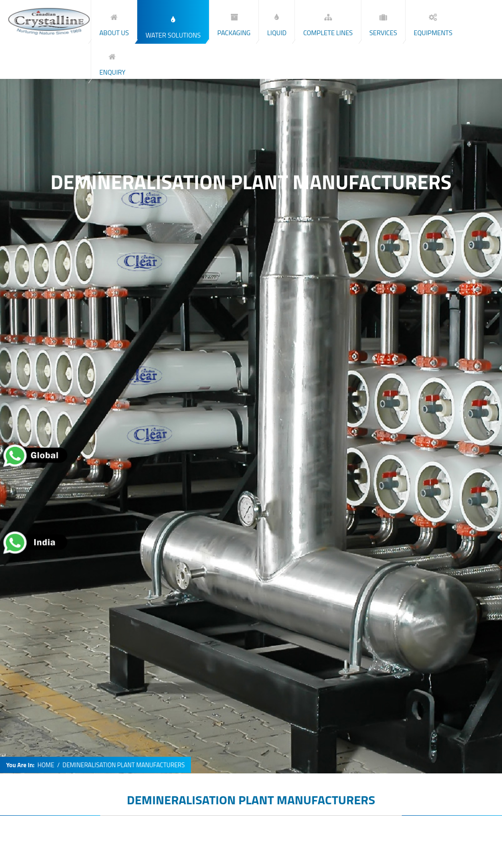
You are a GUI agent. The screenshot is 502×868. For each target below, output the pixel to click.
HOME (46, 765)
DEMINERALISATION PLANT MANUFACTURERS (251, 800)
